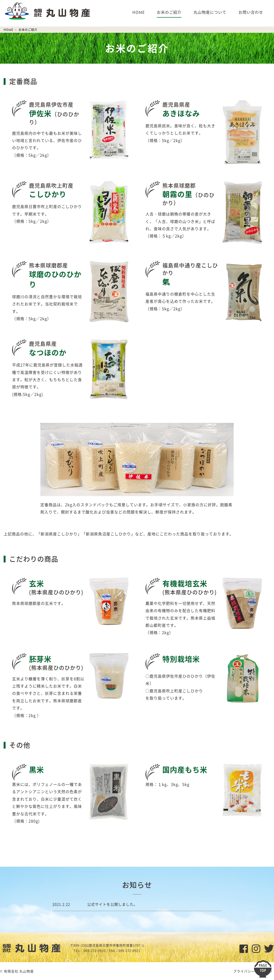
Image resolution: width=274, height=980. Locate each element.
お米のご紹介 (169, 12)
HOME (139, 12)
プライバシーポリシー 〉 (254, 971)
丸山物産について (210, 12)
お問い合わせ (251, 12)
